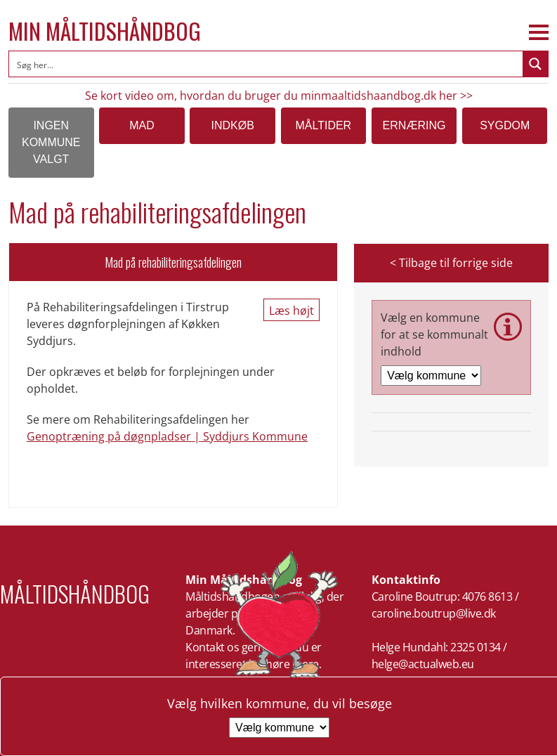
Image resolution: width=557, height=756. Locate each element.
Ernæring (414, 125)
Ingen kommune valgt (51, 142)
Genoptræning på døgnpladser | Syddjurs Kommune (167, 436)
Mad (142, 125)
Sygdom (505, 125)
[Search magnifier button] (535, 64)
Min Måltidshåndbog (105, 31)
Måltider (323, 125)
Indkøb (232, 125)
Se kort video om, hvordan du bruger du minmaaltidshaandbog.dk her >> (279, 96)
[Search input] (267, 64)
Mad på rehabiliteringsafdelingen (173, 262)
